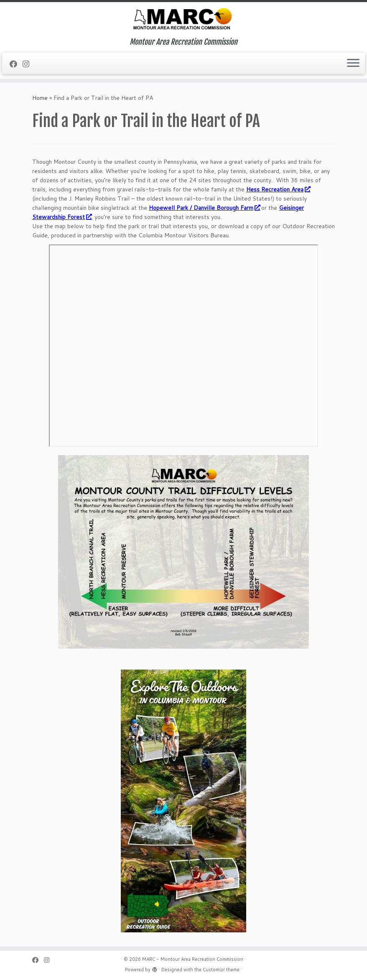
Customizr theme (221, 970)
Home (40, 98)
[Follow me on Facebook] (16, 64)
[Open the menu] (353, 64)
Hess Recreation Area (278, 189)
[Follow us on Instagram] (29, 64)
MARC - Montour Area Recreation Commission (193, 959)
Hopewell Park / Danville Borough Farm (204, 208)
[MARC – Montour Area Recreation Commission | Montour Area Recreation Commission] (183, 20)
